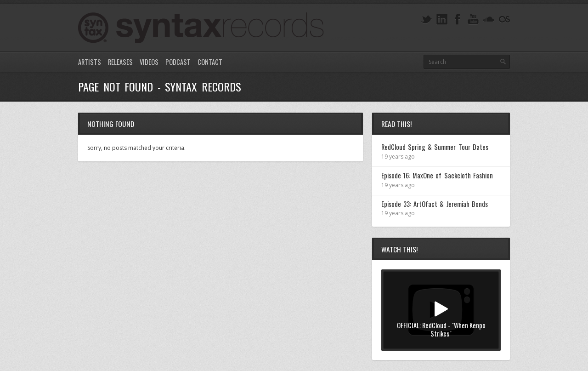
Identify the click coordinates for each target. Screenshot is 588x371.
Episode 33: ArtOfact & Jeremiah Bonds (435, 204)
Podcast (178, 62)
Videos (149, 62)
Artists (90, 62)
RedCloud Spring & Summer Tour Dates (435, 147)
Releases (120, 62)
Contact (210, 62)
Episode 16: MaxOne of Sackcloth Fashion (437, 175)
